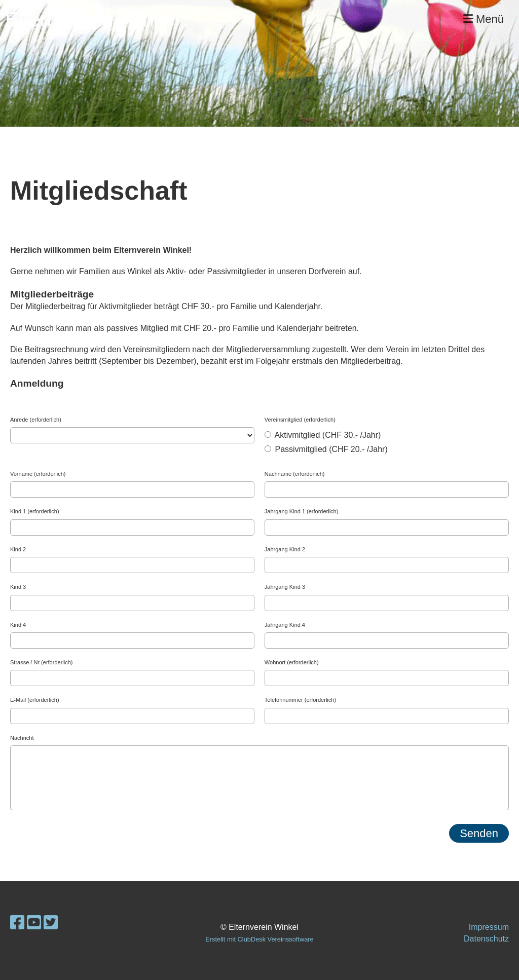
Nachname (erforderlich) (295, 474)
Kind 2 (18, 549)
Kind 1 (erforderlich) (35, 511)
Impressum (489, 927)
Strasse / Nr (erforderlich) (41, 662)
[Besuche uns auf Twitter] (51, 923)
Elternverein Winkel (92, 19)
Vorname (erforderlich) (38, 474)
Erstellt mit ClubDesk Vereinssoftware (259, 939)
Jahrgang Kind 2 (285, 549)
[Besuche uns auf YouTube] (34, 923)
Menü (484, 19)
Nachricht (22, 738)
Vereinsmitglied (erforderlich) (300, 420)
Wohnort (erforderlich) (292, 662)
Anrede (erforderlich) (36, 420)
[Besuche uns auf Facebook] (17, 923)
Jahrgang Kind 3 (285, 587)
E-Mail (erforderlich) (35, 700)
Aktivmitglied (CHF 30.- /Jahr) (323, 435)
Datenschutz (486, 939)
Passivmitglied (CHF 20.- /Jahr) (326, 449)
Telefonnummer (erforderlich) (300, 700)
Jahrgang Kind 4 (285, 625)
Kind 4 (18, 625)
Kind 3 (18, 587)
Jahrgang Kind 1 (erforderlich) (302, 511)
